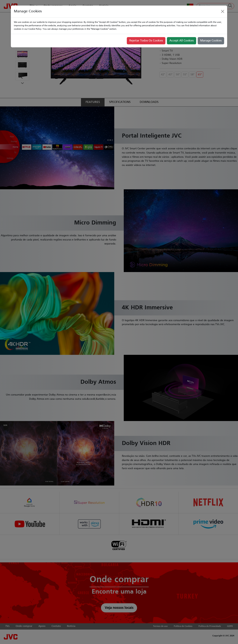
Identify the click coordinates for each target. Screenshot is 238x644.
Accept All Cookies (182, 41)
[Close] (223, 11)
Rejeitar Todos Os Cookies (146, 41)
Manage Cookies (211, 41)
